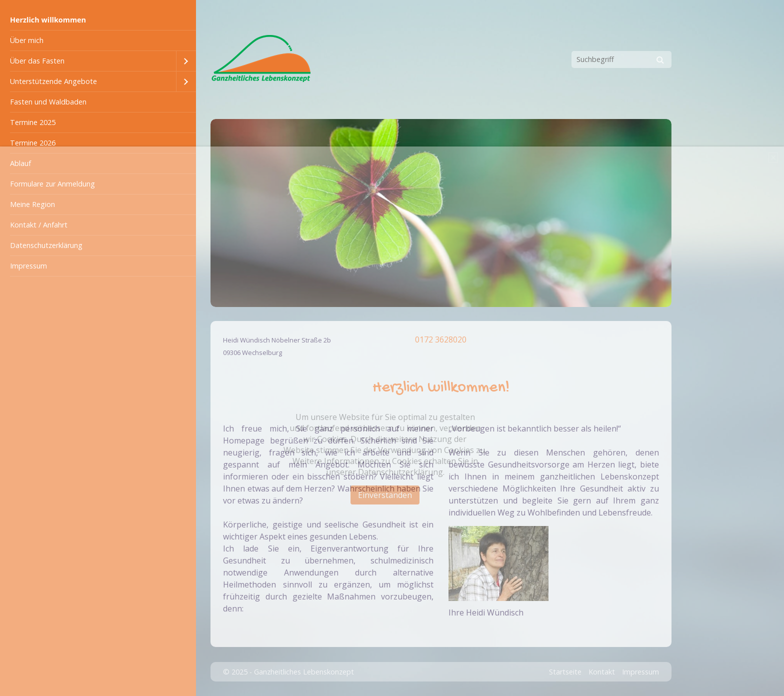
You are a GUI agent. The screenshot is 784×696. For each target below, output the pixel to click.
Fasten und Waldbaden (48, 102)
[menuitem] (98, 20)
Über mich (27, 40)
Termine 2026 (33, 143)
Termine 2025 (33, 122)
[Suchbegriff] (621, 59)
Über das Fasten (37, 61)
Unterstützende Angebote (53, 81)
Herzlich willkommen (48, 20)
